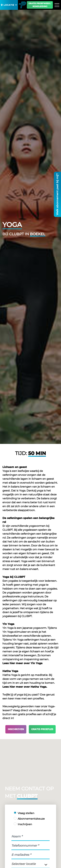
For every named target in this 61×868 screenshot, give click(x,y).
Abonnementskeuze (31, 819)
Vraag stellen (26, 813)
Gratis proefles (42, 729)
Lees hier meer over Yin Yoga (22, 663)
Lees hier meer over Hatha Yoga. (25, 687)
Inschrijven (16, 729)
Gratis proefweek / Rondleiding (40, 5)
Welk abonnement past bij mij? (57, 194)
